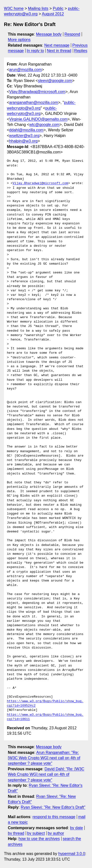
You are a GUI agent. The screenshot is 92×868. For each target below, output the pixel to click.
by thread (16, 833)
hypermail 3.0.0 (72, 854)
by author (56, 833)
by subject (36, 833)
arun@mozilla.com (25, 70)
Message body (49, 34)
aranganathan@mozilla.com (33, 102)
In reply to (35, 51)
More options (19, 40)
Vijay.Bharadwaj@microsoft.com (37, 92)
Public (58, 8)
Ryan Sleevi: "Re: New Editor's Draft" (53, 807)
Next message (57, 45)
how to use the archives (39, 839)
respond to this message (54, 817)
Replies (81, 51)
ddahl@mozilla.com (26, 130)
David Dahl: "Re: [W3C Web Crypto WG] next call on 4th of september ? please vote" (46, 774)
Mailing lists (38, 8)
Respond (72, 34)
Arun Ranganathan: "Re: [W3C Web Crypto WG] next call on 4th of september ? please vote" (44, 758)
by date (76, 828)
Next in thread (59, 51)
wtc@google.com (44, 125)
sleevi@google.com (55, 81)
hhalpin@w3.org (23, 141)
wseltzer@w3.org (24, 136)
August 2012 (53, 14)
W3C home (14, 8)
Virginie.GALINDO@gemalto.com (38, 119)
